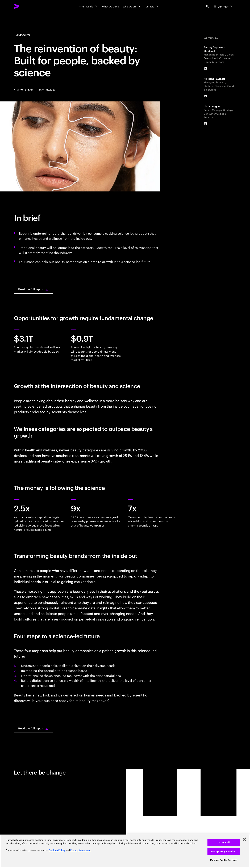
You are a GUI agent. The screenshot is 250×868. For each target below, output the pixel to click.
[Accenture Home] (24, 6)
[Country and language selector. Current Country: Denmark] (223, 6)
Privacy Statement (80, 850)
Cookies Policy (57, 850)
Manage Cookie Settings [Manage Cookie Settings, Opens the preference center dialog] (224, 860)
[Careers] (152, 6)
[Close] (244, 839)
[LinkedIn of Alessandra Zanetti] (205, 96)
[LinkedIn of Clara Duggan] (205, 124)
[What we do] (89, 6)
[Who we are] (132, 6)
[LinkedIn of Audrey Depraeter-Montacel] (205, 68)
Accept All (224, 842)
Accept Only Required (224, 851)
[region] (125, 851)
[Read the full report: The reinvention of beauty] (34, 289)
